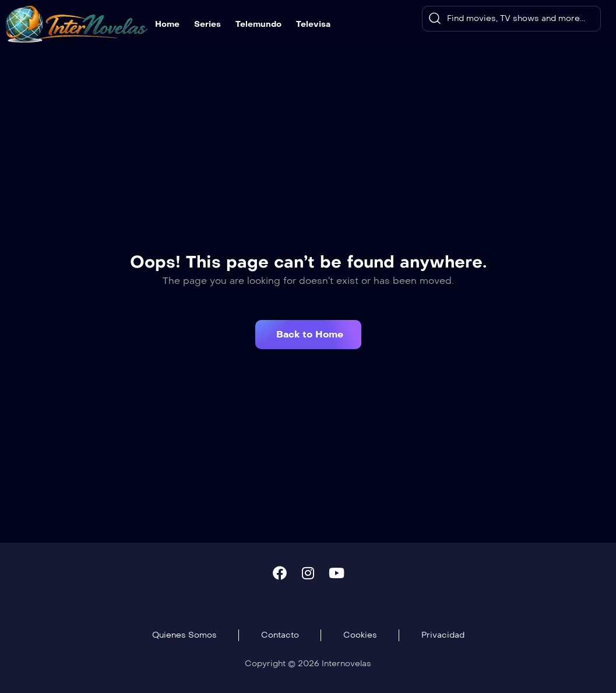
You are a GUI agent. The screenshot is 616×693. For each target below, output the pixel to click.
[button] (308, 335)
